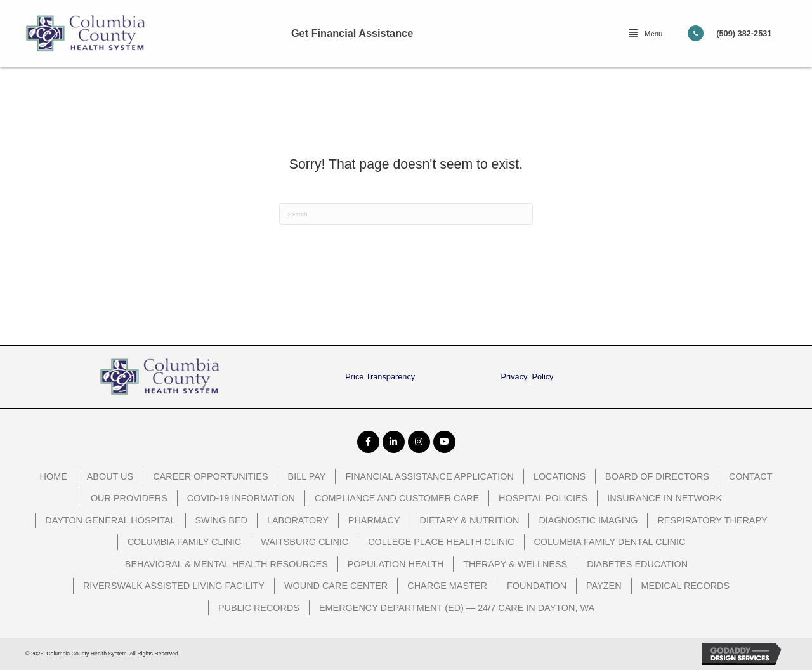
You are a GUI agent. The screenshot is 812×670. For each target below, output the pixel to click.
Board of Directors (657, 476)
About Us (110, 476)
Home (54, 476)
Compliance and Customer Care (397, 498)
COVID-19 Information (241, 498)
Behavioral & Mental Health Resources (226, 564)
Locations (560, 476)
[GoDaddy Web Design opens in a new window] (744, 654)
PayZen (604, 586)
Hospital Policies (543, 498)
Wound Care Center (336, 586)
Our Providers (129, 498)
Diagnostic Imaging (588, 520)
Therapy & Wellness (515, 564)
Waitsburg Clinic (304, 542)
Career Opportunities (210, 476)
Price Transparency (380, 377)
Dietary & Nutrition (470, 520)
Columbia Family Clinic (185, 542)
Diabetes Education (637, 564)
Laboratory (298, 520)
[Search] (406, 214)
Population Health (396, 564)
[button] (646, 33)
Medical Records (686, 586)
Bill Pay (307, 476)
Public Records (259, 608)
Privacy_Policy (527, 377)
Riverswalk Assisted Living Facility (174, 586)
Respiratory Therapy (712, 520)
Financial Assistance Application (429, 476)
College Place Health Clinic (441, 542)
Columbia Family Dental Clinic (610, 542)
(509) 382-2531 (744, 33)
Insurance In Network (665, 498)
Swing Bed (221, 520)
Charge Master (447, 586)
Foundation (537, 586)
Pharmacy (374, 520)
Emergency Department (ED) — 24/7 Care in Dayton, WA (457, 608)
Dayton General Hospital (110, 520)
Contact (751, 476)
